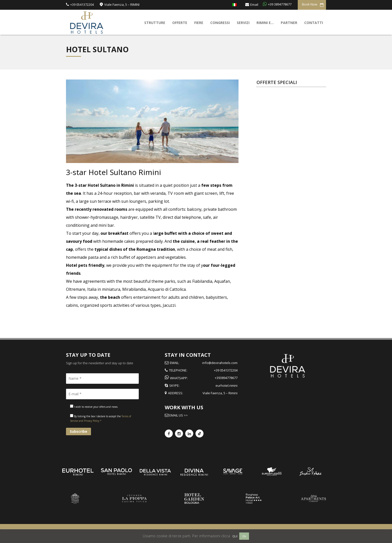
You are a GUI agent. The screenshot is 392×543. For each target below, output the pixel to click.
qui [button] (235, 536)
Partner (289, 23)
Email (254, 4)
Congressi (220, 23)
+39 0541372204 (82, 4)
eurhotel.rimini (226, 385)
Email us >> (178, 415)
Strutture (155, 23)
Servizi (243, 23)
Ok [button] (244, 536)
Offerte (180, 23)
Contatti (314, 23)
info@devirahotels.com (220, 363)
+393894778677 (226, 378)
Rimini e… (265, 23)
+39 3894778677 (280, 4)
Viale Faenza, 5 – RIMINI (122, 4)
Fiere (199, 23)
